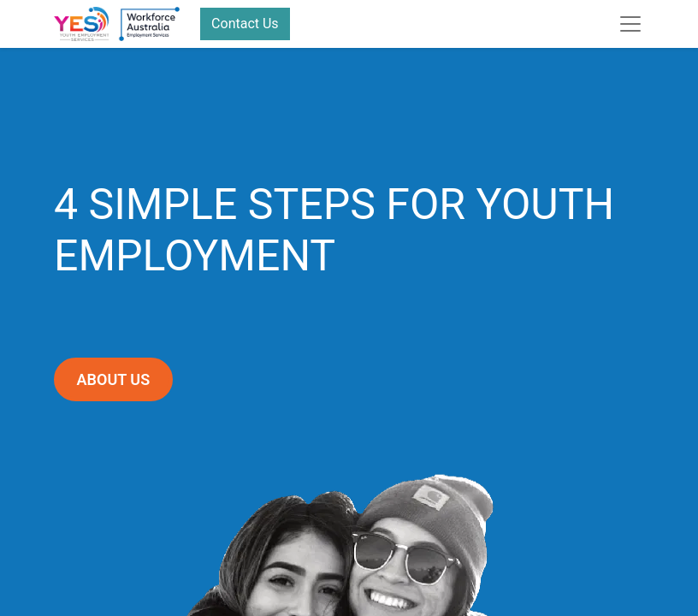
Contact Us (245, 24)
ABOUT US (114, 379)
